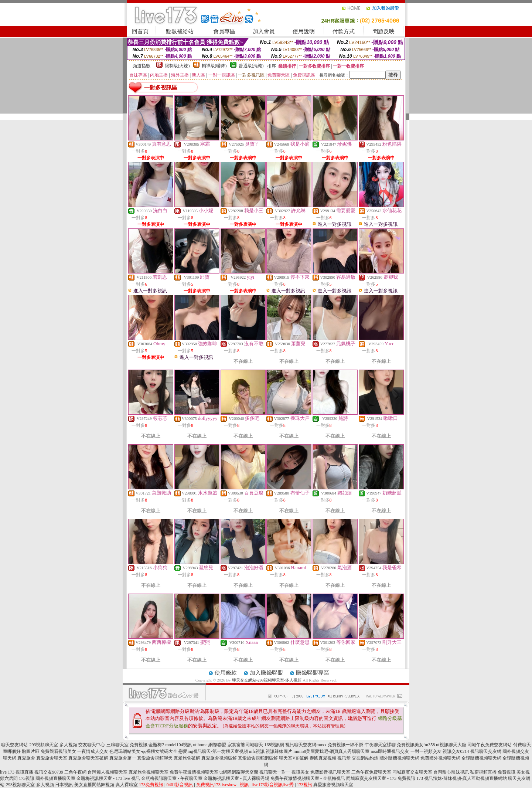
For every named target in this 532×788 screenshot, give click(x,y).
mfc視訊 (257, 751)
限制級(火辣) (177, 66)
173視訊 (27, 778)
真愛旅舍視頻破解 (219, 758)
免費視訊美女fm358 (416, 745)
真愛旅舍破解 (187, 758)
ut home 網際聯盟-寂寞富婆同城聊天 (228, 745)
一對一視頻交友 (426, 751)
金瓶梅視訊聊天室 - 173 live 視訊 (108, 778)
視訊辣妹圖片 (279, 751)
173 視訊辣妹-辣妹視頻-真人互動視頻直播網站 (462, 778)
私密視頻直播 (483, 772)
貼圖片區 (31, 751)
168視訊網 (274, 745)
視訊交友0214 (456, 751)
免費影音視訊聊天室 (330, 772)
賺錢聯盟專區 (313, 673)
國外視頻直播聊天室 (55, 778)
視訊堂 (344, 758)
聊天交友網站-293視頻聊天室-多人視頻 (267, 680)
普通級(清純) (251, 66)
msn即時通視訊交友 (390, 751)
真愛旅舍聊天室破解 (88, 758)
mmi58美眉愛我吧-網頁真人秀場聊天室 (331, 751)
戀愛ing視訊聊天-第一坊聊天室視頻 (213, 751)
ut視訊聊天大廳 (451, 745)
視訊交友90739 (49, 772)
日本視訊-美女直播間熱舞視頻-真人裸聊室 (96, 785)
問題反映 (383, 31)
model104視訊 (178, 745)
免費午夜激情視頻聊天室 (194, 772)
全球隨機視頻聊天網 (481, 758)
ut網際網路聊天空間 (239, 772)
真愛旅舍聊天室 (52, 758)
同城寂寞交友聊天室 (412, 772)
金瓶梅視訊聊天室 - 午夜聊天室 (172, 778)
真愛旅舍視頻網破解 (258, 758)
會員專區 (224, 31)
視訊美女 (300, 772)
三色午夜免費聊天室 (371, 772)
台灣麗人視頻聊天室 (108, 772)
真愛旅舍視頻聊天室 (149, 772)
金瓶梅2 (156, 745)
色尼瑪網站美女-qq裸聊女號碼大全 (143, 751)
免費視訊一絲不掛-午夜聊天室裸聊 (362, 745)
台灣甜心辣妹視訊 (451, 772)
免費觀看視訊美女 (58, 751)
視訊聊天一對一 (275, 772)
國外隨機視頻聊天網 (399, 758)
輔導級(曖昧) (214, 66)
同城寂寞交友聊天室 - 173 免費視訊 (381, 778)
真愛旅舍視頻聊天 (155, 758)
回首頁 (140, 31)
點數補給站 (180, 31)
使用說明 (304, 31)
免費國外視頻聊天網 (440, 758)
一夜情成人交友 (93, 751)
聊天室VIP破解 (294, 758)
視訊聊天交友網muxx (306, 745)
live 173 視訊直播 (17, 772)
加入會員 (264, 31)
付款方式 (344, 31)
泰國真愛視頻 (323, 758)
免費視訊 (139, 745)
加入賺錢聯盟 (266, 673)
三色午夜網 (75, 772)
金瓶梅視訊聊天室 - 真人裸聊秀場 (236, 778)
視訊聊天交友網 (486, 751)
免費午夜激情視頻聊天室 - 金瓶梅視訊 (308, 778)
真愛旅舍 (26, 758)
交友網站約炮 (365, 758)
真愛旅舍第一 (123, 758)
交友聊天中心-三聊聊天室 (103, 745)
